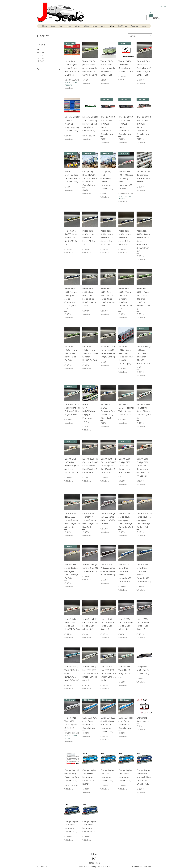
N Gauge (41, 55)
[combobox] (140, 36)
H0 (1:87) (41, 61)
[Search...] (157, 18)
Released (41, 52)
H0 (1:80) (41, 58)
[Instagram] (94, 859)
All (38, 49)
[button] (151, 15)
